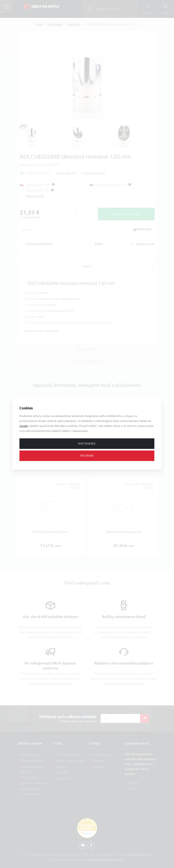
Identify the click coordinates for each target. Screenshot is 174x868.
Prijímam (87, 456)
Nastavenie (87, 443)
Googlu (24, 426)
